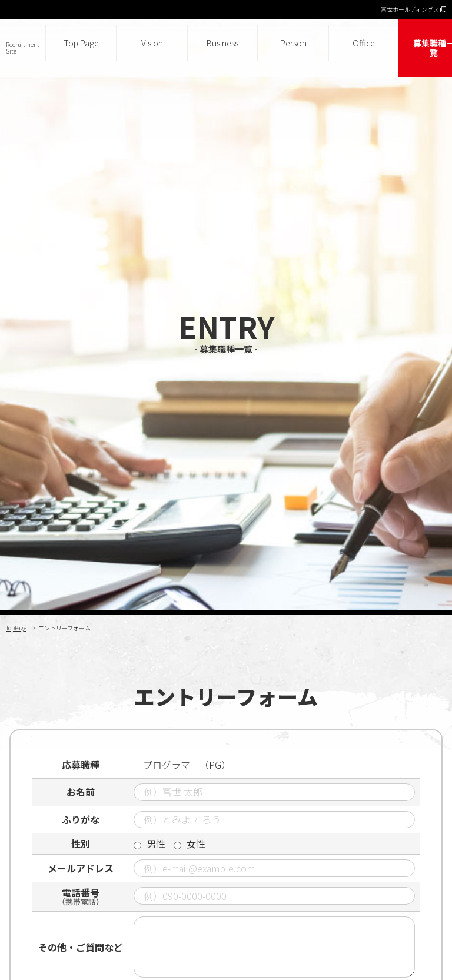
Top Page (81, 43)
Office (364, 43)
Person (293, 43)
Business (222, 43)
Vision (152, 43)
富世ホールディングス (413, 9)
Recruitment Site (23, 48)
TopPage (16, 628)
